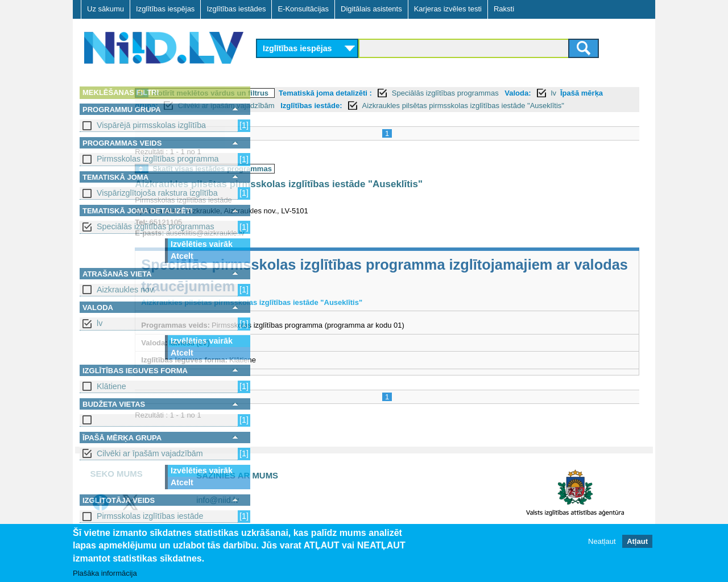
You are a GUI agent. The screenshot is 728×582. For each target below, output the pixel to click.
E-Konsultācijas (303, 9)
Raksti (504, 9)
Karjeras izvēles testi (448, 9)
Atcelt (182, 256)
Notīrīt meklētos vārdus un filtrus (335, 93)
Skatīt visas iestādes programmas (337, 181)
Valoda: (276, 106)
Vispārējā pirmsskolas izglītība (151, 125)
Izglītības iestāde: (540, 106)
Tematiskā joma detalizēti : (450, 93)
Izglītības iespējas (165, 9)
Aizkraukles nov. (126, 290)
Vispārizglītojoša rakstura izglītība (157, 193)
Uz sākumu (106, 9)
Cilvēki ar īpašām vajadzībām (150, 453)
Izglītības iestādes (236, 9)
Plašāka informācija (105, 573)
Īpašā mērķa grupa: (353, 106)
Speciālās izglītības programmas (156, 226)
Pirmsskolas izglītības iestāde (150, 516)
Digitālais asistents (371, 9)
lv (100, 323)
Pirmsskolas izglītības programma (158, 159)
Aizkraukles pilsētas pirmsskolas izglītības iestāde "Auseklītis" (403, 197)
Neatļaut (602, 541)
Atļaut (637, 541)
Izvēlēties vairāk (202, 244)
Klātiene (111, 386)
